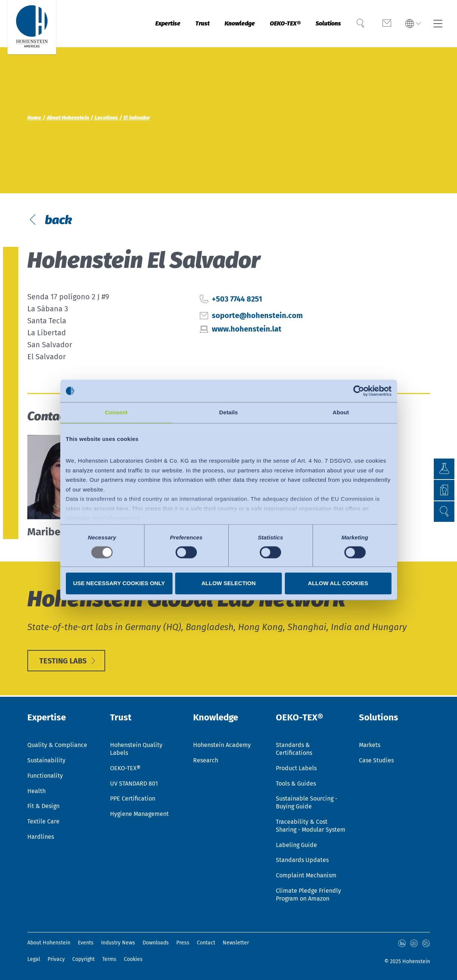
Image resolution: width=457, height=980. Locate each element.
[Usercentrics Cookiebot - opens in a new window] (359, 391)
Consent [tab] (116, 412)
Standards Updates (302, 860)
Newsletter (236, 943)
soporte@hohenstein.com (257, 315)
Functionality (45, 776)
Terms (109, 959)
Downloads (156, 943)
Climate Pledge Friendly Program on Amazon (308, 895)
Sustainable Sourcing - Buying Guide (307, 802)
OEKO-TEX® (274, 24)
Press (183, 943)
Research (206, 760)
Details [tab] (229, 412)
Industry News (118, 943)
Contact (206, 943)
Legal (34, 959)
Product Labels (296, 768)
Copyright (83, 959)
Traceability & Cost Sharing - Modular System (311, 826)
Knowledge (221, 24)
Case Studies (376, 760)
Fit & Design (43, 806)
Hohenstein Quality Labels (136, 749)
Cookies (133, 959)
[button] (444, 512)
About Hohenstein (49, 943)
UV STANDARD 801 (134, 784)
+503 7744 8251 (237, 299)
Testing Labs (63, 661)
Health (36, 791)
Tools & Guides (296, 784)
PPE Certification (133, 798)
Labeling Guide (296, 845)
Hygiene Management (139, 814)
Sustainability (46, 760)
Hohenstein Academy (222, 745)
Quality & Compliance (57, 745)
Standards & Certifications (294, 749)
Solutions (325, 24)
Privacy (56, 959)
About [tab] (341, 412)
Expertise (138, 24)
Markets (370, 745)
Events (86, 943)
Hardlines (41, 837)
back (57, 220)
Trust (178, 24)
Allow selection (228, 583)
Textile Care (43, 821)
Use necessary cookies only (119, 583)
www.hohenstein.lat (247, 329)
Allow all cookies (338, 583)
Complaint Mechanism (306, 875)
